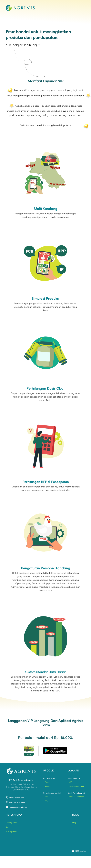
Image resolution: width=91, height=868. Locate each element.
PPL (46, 802)
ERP (46, 798)
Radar (47, 788)
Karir (8, 828)
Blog (74, 824)
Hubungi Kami (11, 833)
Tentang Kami (11, 824)
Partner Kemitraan (77, 798)
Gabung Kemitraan (77, 788)
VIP (70, 783)
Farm (47, 783)
